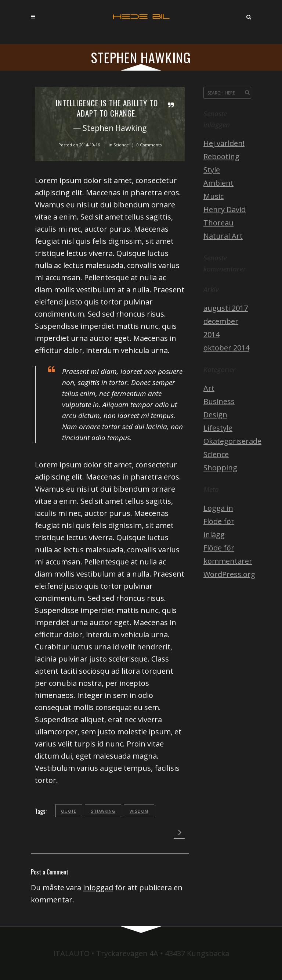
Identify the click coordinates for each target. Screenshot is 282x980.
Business (219, 401)
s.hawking (103, 811)
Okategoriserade (232, 441)
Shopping (220, 468)
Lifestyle (218, 428)
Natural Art (223, 236)
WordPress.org (229, 574)
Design (215, 415)
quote (69, 811)
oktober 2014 (226, 348)
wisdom (139, 811)
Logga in (218, 508)
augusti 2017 (226, 308)
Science (121, 145)
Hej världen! (224, 143)
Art (209, 388)
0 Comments (149, 145)
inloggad (98, 888)
